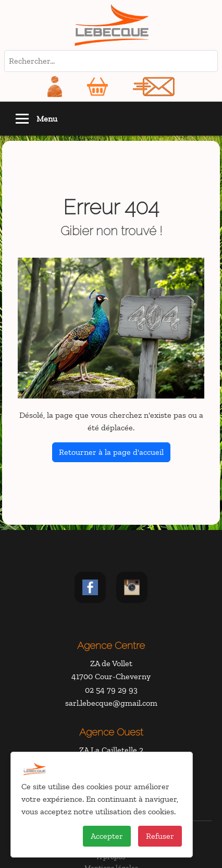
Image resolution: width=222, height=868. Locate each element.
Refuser (160, 836)
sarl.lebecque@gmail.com (111, 703)
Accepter (107, 836)
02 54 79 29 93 (111, 690)
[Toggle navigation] (22, 119)
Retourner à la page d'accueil (111, 452)
